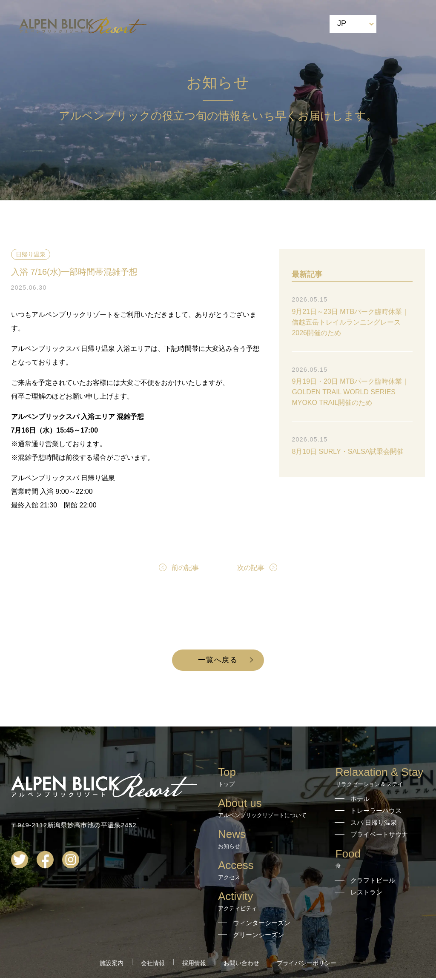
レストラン (366, 894)
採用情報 (194, 965)
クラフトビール (373, 882)
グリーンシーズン (258, 937)
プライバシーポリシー (307, 965)
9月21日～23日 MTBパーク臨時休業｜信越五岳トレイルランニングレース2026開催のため (350, 322)
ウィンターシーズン (262, 925)
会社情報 (153, 965)
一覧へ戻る (218, 661)
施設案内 (112, 965)
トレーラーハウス (376, 813)
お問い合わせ (241, 965)
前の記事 (185, 568)
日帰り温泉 (31, 254)
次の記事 (251, 568)
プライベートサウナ (379, 836)
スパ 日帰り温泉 (374, 825)
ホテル (360, 801)
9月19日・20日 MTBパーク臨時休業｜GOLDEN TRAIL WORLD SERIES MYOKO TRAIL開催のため (350, 392)
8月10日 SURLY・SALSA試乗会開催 (348, 452)
